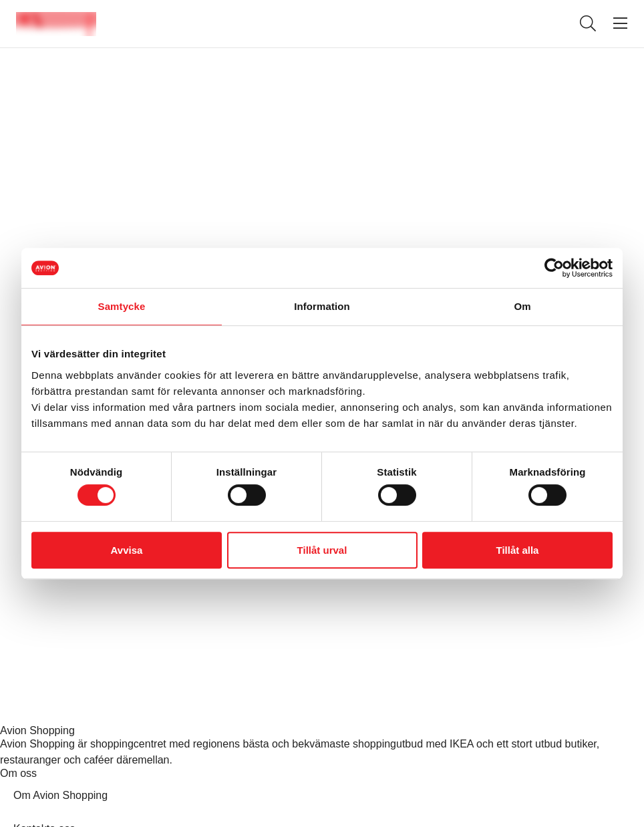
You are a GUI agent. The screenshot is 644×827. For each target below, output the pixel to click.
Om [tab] (522, 306)
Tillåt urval (322, 550)
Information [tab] (322, 306)
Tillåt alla (518, 550)
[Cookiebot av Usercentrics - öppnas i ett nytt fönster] (554, 268)
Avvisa (127, 550)
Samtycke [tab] (122, 306)
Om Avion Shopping (60, 795)
